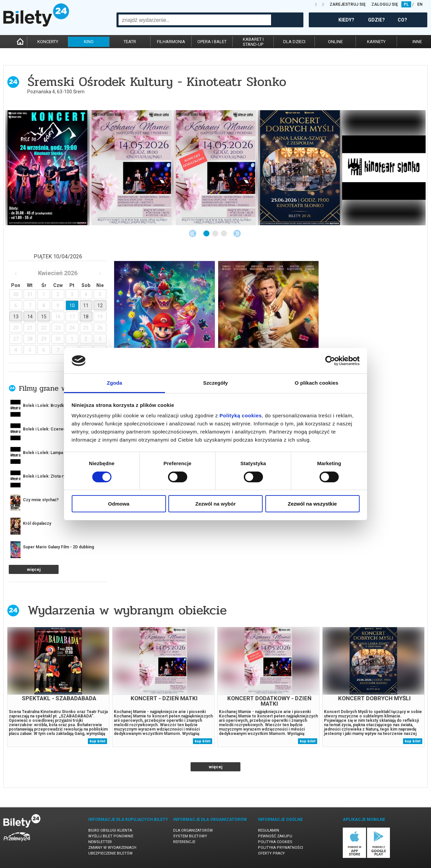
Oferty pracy (271, 853)
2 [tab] (215, 234)
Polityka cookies (275, 842)
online (335, 42)
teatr (130, 42)
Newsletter (100, 842)
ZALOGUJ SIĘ (385, 4)
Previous (193, 233)
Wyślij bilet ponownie (111, 836)
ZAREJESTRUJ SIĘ (348, 4)
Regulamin (269, 830)
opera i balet (212, 42)
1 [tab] (207, 234)
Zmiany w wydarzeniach (112, 848)
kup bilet (97, 741)
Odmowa (119, 504)
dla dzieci (294, 42)
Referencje (184, 842)
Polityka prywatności (280, 848)
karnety (376, 42)
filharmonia (171, 42)
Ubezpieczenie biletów (110, 853)
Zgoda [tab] (114, 383)
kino (89, 42)
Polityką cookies (241, 415)
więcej (34, 569)
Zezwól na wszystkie (312, 504)
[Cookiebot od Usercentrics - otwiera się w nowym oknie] (330, 361)
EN (420, 4)
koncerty (48, 42)
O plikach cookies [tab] (316, 383)
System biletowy (190, 836)
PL (406, 4)
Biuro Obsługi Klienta (110, 830)
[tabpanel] (47, 168)
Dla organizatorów (193, 830)
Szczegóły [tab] (215, 383)
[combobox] (195, 20)
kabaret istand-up (253, 42)
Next (237, 233)
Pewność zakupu (275, 836)
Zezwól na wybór (215, 504)
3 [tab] (224, 234)
